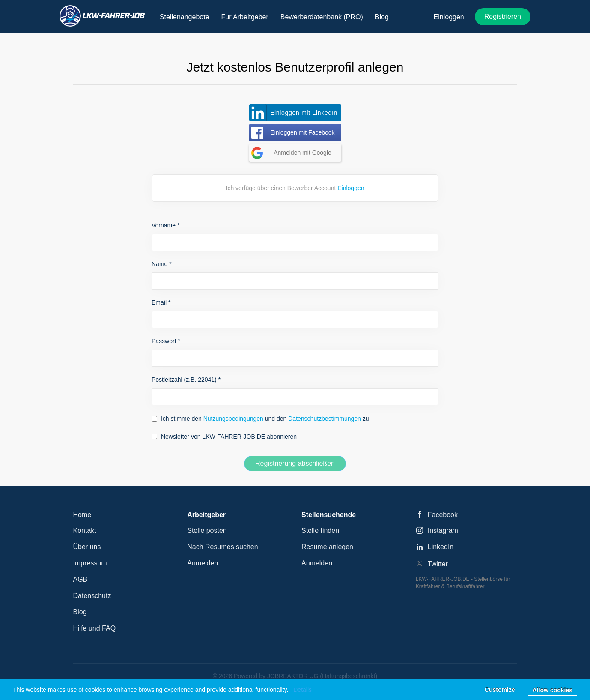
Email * (161, 302)
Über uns (87, 547)
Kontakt (85, 531)
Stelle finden (320, 531)
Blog (80, 612)
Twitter (438, 564)
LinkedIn (441, 547)
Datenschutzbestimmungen (325, 419)
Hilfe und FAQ (95, 628)
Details (302, 690)
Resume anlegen (327, 547)
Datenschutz (92, 596)
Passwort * (166, 341)
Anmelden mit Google (302, 153)
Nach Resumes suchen (222, 547)
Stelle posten (207, 531)
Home (82, 515)
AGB (80, 579)
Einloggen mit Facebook (302, 132)
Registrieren (503, 16)
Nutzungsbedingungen (233, 419)
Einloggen (449, 17)
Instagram (443, 531)
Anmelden (203, 563)
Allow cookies (553, 690)
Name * (162, 264)
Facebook (443, 515)
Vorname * (165, 225)
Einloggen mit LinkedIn (304, 113)
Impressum (90, 563)
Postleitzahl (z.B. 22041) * (186, 380)
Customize (500, 690)
